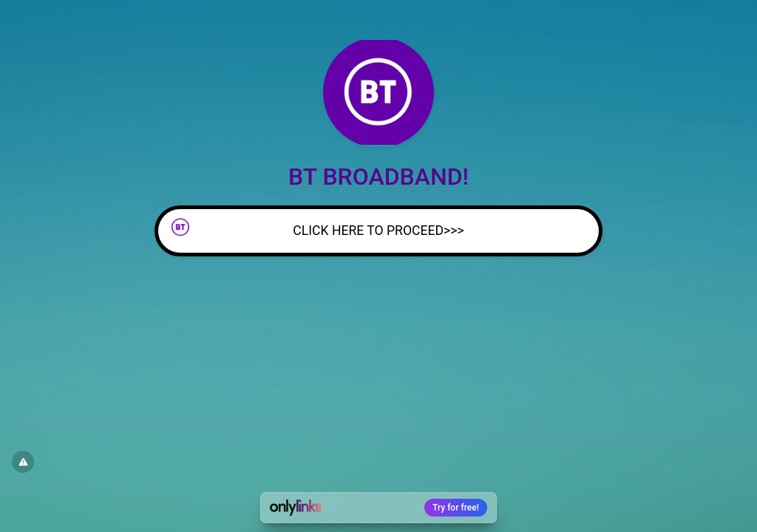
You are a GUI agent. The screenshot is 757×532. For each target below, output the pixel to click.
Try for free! (456, 508)
